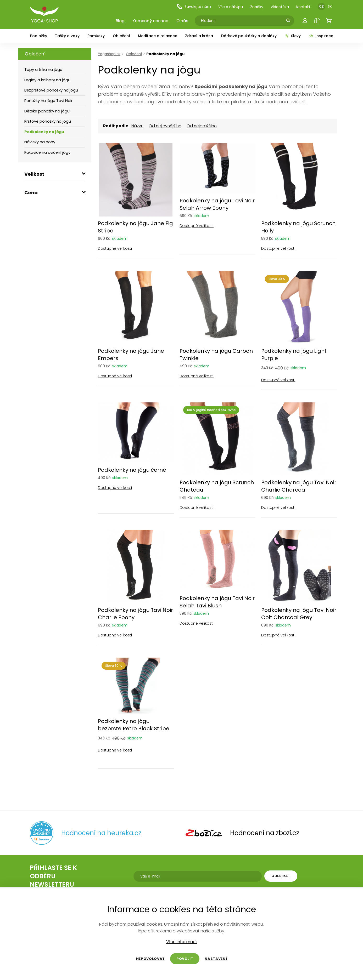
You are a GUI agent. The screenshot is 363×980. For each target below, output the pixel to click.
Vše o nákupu (231, 7)
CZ (321, 6)
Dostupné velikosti (115, 248)
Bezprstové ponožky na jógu (51, 90)
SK (330, 6)
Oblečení (121, 36)
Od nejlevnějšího (165, 126)
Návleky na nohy (40, 142)
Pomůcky (96, 36)
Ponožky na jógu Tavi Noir (48, 101)
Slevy (293, 36)
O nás (182, 21)
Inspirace (321, 36)
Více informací (181, 942)
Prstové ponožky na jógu (48, 121)
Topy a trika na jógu (43, 70)
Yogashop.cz (109, 54)
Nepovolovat (150, 959)
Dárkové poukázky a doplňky (249, 36)
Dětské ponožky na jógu (47, 111)
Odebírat (281, 876)
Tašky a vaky (67, 36)
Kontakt (303, 7)
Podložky (39, 36)
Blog (120, 21)
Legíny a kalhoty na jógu (47, 80)
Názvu (137, 126)
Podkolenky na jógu (44, 132)
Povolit (185, 959)
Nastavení (216, 959)
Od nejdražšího (202, 126)
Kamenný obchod (150, 21)
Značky (257, 7)
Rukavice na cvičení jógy (47, 152)
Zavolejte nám (194, 7)
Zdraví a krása (199, 36)
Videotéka (280, 7)
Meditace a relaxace (158, 36)
